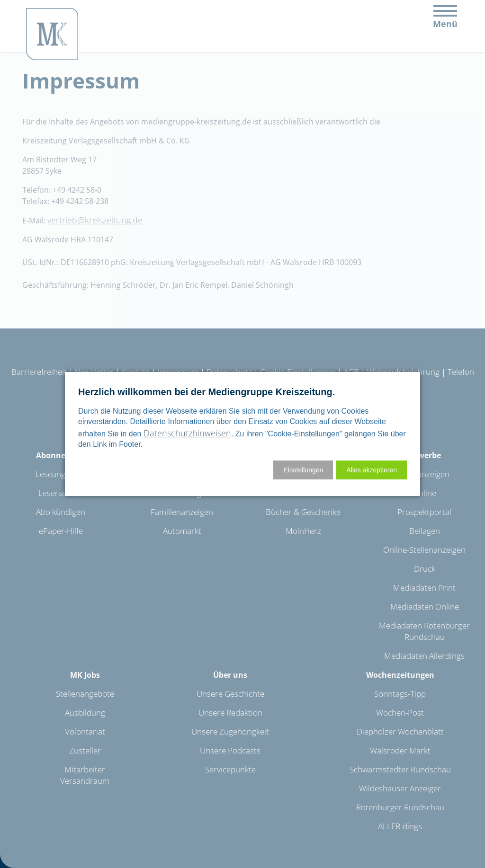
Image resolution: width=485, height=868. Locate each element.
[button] (372, 470)
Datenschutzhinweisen (187, 433)
